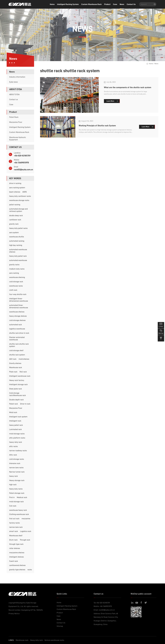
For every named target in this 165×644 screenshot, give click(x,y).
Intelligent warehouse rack (20, 376)
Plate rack (13, 372)
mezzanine (26, 519)
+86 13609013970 (21, 163)
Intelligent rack (15, 421)
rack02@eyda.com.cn (23, 170)
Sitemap (60, 626)
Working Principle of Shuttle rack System (97, 126)
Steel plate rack (16, 389)
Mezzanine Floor (16, 122)
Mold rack (13, 412)
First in (12, 497)
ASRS (25, 192)
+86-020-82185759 (22, 156)
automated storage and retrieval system (18, 210)
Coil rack (13, 506)
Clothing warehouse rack (19, 514)
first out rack (14, 519)
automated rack (16, 325)
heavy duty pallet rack (18, 256)
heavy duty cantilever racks (20, 196)
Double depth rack (16, 400)
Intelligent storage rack (18, 384)
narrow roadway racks (18, 451)
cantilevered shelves (17, 565)
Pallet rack (14, 404)
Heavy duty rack (36, 640)
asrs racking (14, 273)
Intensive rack (15, 463)
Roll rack (23, 372)
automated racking (17, 241)
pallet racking (15, 205)
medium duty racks (17, 269)
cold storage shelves (17, 320)
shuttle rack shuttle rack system (19, 345)
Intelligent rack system (18, 417)
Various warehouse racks (54, 640)
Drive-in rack (25, 404)
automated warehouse (18, 260)
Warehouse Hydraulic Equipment (18, 138)
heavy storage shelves (18, 316)
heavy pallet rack (16, 425)
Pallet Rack (14, 117)
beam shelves (15, 192)
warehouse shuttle (17, 237)
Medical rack (22, 497)
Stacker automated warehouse (17, 338)
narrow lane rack (16, 527)
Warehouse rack (16, 367)
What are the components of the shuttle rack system (128, 87)
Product (107, 4)
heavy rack (13, 476)
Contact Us (131, 4)
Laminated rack (15, 429)
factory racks (14, 523)
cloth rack (13, 290)
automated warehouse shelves (18, 251)
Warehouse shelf (16, 536)
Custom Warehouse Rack (91, 4)
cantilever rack (15, 220)
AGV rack (13, 359)
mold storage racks (17, 434)
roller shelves (15, 548)
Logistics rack (26, 531)
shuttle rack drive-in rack (19, 333)
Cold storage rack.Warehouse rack (18, 394)
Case (115, 4)
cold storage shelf (16, 350)
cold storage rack (16, 282)
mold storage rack (16, 502)
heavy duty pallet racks (18, 228)
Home (52, 4)
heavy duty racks (16, 489)
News (122, 4)
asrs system (14, 232)
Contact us (13, 99)
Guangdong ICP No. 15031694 (32, 610)
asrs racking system (17, 188)
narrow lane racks (16, 468)
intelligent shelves (16, 557)
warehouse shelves (17, 312)
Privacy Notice (14, 614)
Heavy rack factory (17, 380)
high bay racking (16, 245)
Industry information (17, 77)
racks (30, 570)
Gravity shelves (15, 363)
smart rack (14, 531)
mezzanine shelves (17, 553)
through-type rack (16, 544)
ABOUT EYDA (14, 94)
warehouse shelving (17, 277)
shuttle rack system (17, 355)
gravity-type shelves (17, 570)
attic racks (13, 446)
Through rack (25, 540)
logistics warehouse (17, 329)
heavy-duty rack (16, 442)
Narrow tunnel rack (17, 472)
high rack (13, 485)
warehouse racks (16, 286)
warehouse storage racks (19, 200)
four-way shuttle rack (18, 294)
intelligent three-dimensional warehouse (19, 300)
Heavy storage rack (17, 480)
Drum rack (13, 540)
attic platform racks (17, 438)
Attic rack (13, 455)
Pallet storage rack (17, 493)
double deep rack (16, 215)
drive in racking (15, 183)
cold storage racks (17, 459)
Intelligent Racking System (68, 4)
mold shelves (24, 359)
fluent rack (14, 561)
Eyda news (13, 82)
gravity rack (14, 224)
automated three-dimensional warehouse (19, 306)
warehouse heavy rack (18, 510)
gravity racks (14, 265)
